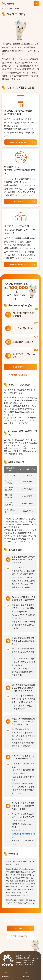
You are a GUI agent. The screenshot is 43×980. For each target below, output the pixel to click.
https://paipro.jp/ (27, 964)
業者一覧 (5, 977)
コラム (24, 972)
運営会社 (26, 977)
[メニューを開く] (36, 4)
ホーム (4, 8)
